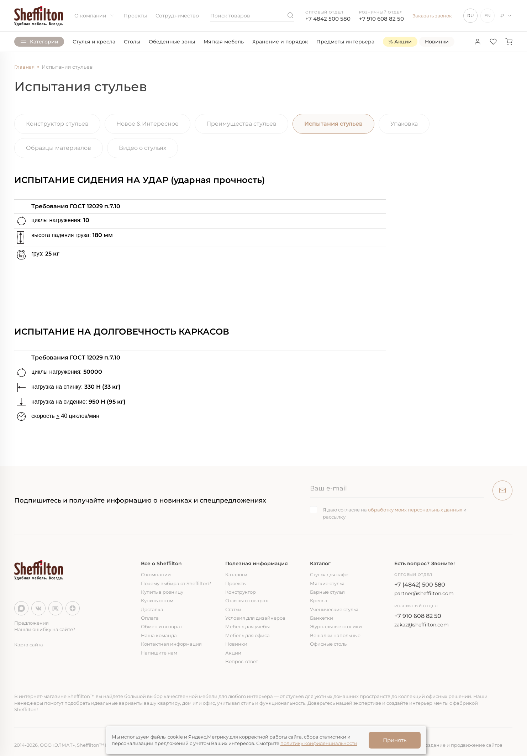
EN (488, 15)
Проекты (135, 16)
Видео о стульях (143, 148)
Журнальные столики (336, 626)
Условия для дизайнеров (255, 618)
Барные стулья (327, 592)
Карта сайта (29, 645)
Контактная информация (171, 644)
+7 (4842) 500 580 (420, 585)
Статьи (233, 609)
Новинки (236, 644)
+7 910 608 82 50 (381, 19)
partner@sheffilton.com (424, 593)
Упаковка (404, 124)
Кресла (319, 600)
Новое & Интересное (148, 124)
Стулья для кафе (329, 574)
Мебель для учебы (247, 626)
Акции (233, 653)
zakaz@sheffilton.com (422, 625)
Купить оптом (157, 600)
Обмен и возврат (162, 626)
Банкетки (322, 618)
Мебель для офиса (247, 635)
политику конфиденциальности (319, 743)
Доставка (152, 609)
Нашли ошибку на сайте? (45, 629)
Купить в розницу (162, 592)
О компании (95, 16)
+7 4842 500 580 (328, 19)
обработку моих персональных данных (415, 510)
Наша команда (159, 635)
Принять (395, 740)
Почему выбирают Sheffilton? (176, 583)
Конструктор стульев (57, 124)
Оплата (150, 618)
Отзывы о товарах (247, 600)
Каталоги (236, 574)
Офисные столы (329, 644)
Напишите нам (159, 653)
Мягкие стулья (327, 583)
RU (471, 15)
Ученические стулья (334, 609)
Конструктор (241, 592)
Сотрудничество (177, 16)
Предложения (31, 623)
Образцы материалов (59, 148)
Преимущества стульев (241, 124)
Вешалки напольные (335, 635)
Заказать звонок (432, 16)
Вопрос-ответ (242, 661)
